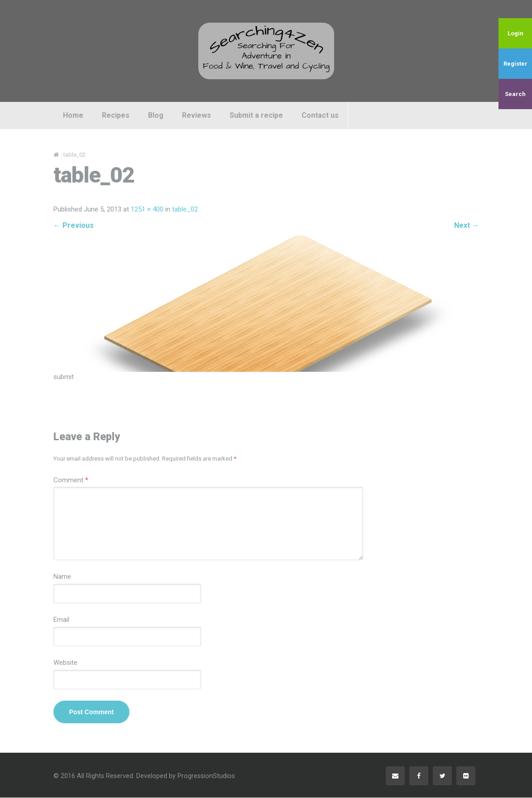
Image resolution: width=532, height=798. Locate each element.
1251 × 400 (147, 210)
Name (62, 577)
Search (515, 94)
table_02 (185, 210)
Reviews (197, 115)
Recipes (116, 115)
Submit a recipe (256, 115)
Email (61, 620)
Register (515, 64)
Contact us (320, 115)
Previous (74, 225)
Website (65, 663)
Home (73, 115)
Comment (71, 481)
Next (467, 225)
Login (515, 33)
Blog (156, 115)
